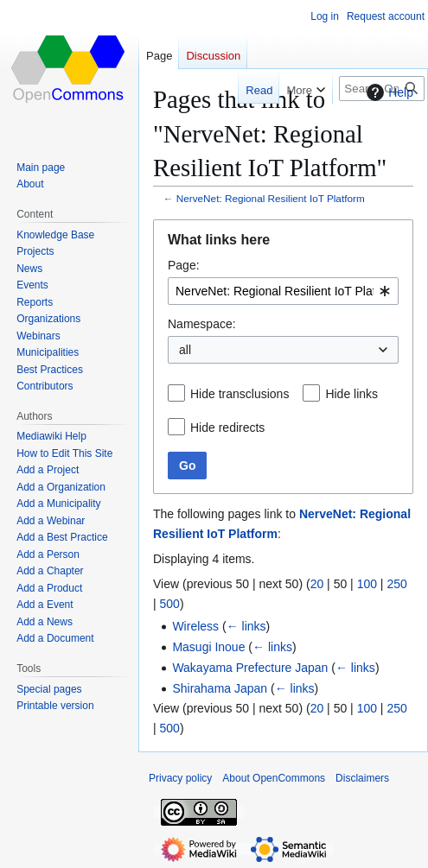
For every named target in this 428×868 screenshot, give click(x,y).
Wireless (195, 626)
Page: (184, 265)
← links (246, 626)
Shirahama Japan (220, 688)
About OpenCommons (274, 778)
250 (396, 584)
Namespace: (202, 324)
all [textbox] (185, 350)
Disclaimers (362, 778)
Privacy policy (180, 778)
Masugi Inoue (208, 647)
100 (367, 584)
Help (388, 92)
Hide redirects (227, 428)
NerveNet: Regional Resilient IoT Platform (271, 198)
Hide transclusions (240, 394)
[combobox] (283, 291)
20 (317, 584)
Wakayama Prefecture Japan (250, 668)
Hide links (351, 394)
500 (170, 604)
